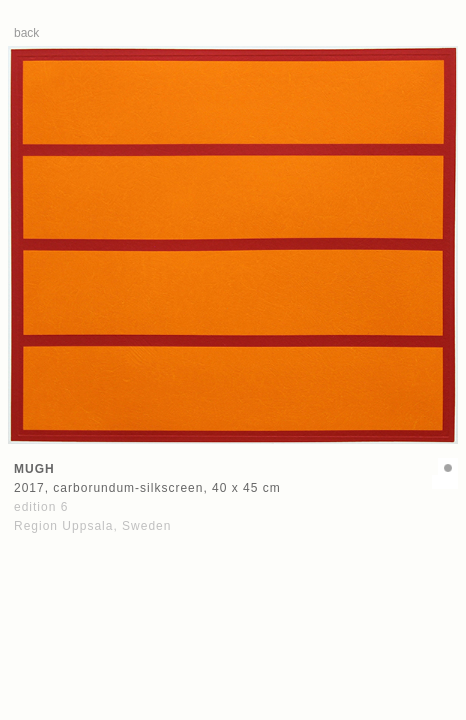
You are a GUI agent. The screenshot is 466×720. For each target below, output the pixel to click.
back (26, 33)
